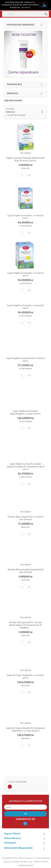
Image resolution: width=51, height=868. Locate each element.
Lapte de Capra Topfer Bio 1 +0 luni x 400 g (26, 677)
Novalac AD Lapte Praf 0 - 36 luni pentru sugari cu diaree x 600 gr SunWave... (26, 625)
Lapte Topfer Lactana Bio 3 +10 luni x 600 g (26, 307)
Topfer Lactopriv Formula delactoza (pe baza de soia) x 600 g (26, 159)
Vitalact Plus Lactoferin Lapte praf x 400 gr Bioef (26, 571)
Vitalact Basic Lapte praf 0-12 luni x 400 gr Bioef (26, 518)
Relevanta (26, 112)
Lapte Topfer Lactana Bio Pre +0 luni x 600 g (26, 360)
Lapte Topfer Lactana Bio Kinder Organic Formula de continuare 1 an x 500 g (26, 467)
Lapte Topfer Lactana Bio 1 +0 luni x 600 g (26, 217)
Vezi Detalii (26, 7)
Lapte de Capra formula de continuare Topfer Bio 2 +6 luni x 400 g (26, 729)
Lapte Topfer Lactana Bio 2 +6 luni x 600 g (26, 274)
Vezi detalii (22, 175)
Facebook (25, 824)
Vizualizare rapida (29, 175)
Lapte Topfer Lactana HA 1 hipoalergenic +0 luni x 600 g (26, 412)
